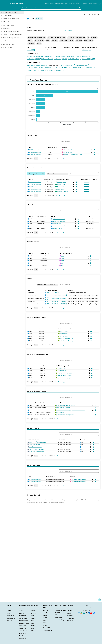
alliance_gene (87, 50)
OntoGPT (46, 625)
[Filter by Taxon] (57, 174)
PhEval (45, 613)
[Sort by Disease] (68, 147)
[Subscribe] (79, 613)
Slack (69, 611)
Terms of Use (23, 626)
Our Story (10, 608)
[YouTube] (91, 613)
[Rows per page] (36, 159)
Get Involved (71, 608)
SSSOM (45, 618)
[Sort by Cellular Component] (70, 366)
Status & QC (23, 618)
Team (9, 611)
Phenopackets (47, 630)
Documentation (24, 623)
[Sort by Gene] (32, 147)
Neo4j (22, 613)
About (47, 4)
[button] (86, 182)
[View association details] (94, 150)
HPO (32, 616)
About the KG (23, 631)
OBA (32, 621)
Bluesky (70, 621)
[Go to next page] (56, 196)
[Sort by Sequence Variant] (40, 440)
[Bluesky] (94, 613)
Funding (10, 621)
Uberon (33, 611)
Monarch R (23, 616)
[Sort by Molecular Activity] (70, 329)
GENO (33, 626)
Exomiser (46, 610)
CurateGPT (46, 628)
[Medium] (84, 613)
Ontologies (65, 4)
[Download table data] (63, 159)
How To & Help (24, 621)
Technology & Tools (75, 4)
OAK (44, 620)
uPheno (33, 613)
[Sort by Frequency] (89, 179)
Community (97, 4)
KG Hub (57, 615)
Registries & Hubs (87, 4)
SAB (9, 613)
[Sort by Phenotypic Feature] (69, 179)
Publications (11, 618)
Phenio (33, 618)
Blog (69, 613)
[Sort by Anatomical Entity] (71, 253)
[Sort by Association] (56, 147)
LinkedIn (70, 616)
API (21, 611)
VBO (32, 623)
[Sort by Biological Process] (67, 403)
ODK (44, 623)
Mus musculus (68, 30)
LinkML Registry (59, 620)
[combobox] (51, 8)
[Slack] (81, 613)
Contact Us (11, 616)
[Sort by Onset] (97, 179)
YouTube (70, 618)
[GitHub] (87, 613)
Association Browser (23, 639)
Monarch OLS (59, 608)
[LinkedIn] (89, 613)
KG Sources (23, 633)
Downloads (23, 608)
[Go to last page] (59, 196)
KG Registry (58, 617)
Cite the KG (23, 628)
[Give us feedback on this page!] (100, 600)
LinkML (45, 615)
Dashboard (23, 636)
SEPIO (33, 628)
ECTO (33, 631)
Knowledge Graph (55, 4)
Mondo (33, 608)
